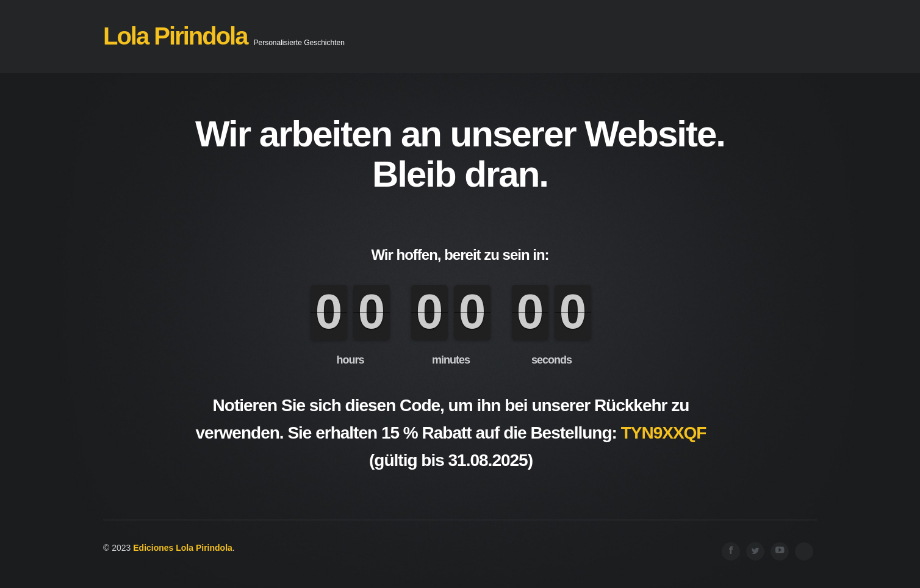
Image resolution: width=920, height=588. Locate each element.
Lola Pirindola (175, 36)
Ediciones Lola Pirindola (183, 548)
